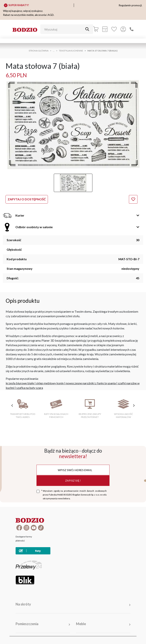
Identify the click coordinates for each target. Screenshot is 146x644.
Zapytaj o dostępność (27, 199)
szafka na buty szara (30, 388)
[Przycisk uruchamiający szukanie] (87, 29)
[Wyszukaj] (64, 29)
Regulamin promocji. (130, 5)
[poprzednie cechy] (12, 406)
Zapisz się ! (73, 481)
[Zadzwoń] (132, 29)
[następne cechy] (134, 406)
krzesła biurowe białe (20, 383)
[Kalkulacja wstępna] (105, 29)
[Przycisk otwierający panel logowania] (123, 29)
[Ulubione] (114, 29)
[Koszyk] (96, 29)
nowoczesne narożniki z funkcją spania (91, 383)
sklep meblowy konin (50, 383)
